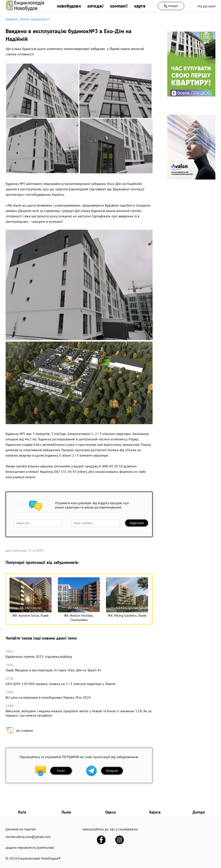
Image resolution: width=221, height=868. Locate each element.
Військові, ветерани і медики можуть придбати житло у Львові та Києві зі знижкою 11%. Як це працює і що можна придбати (79, 713)
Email (61, 771)
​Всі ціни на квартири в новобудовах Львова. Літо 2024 (48, 697)
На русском (207, 6)
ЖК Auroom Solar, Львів (30, 615)
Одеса (110, 812)
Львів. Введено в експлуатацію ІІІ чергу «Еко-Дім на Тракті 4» (53, 670)
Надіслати (137, 523)
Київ (22, 812)
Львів (66, 812)
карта (140, 6)
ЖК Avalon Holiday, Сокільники (79, 618)
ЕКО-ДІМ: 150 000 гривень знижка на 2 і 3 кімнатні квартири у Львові (60, 684)
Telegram (112, 771)
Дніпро (199, 812)
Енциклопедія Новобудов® (39, 858)
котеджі (96, 6)
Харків (155, 812)
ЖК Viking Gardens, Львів (127, 615)
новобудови (69, 6)
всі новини (19, 730)
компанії (119, 6)
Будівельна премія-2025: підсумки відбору (39, 656)
